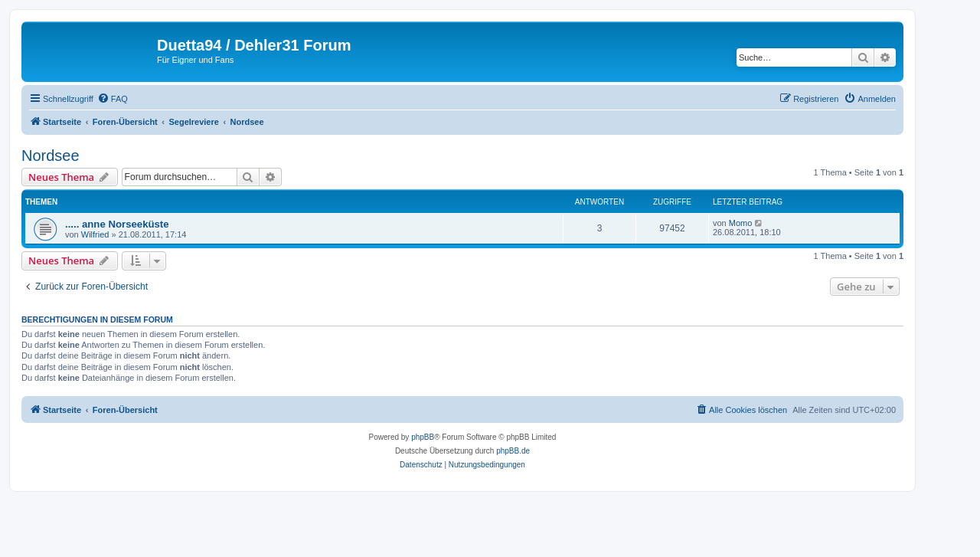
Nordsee (51, 156)
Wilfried (95, 234)
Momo (741, 223)
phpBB (423, 437)
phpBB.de (513, 451)
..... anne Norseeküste (117, 224)
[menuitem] (113, 99)
